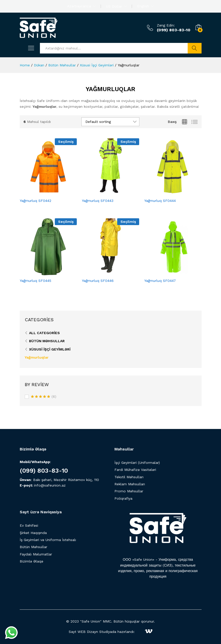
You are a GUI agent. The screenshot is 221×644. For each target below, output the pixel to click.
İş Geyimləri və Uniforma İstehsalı (48, 540)
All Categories (44, 333)
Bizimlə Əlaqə (31, 561)
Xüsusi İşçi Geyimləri (50, 349)
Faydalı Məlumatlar (36, 554)
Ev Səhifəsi (29, 525)
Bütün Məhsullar (47, 341)
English (143, 6)
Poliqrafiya (123, 498)
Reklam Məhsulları (130, 484)
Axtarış (195, 48)
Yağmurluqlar (37, 357)
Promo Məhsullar (129, 491)
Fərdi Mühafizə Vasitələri (135, 470)
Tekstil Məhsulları (129, 477)
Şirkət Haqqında (33, 533)
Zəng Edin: (166, 25)
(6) (44, 397)
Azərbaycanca (79, 6)
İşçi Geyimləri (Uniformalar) (137, 463)
